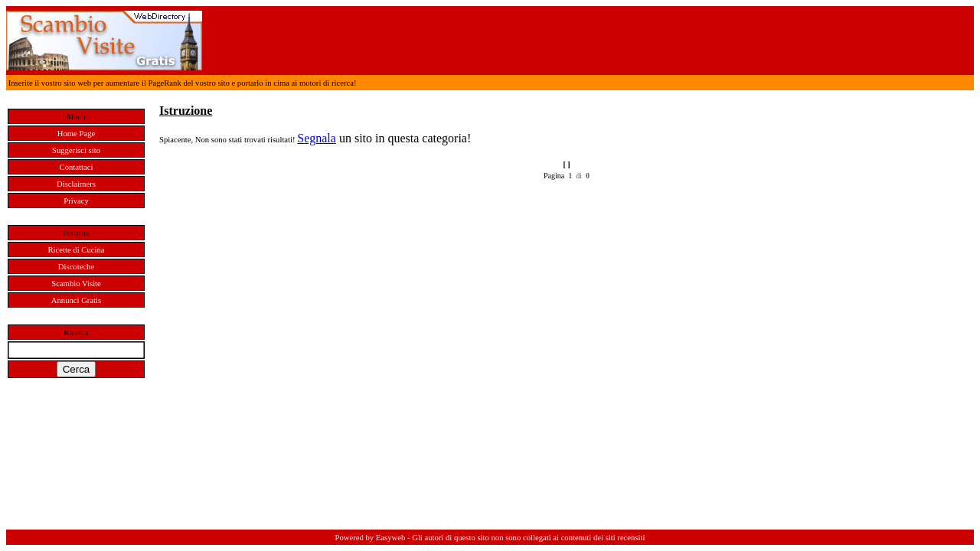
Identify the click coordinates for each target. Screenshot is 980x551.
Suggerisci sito (76, 150)
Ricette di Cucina (77, 250)
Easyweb (390, 538)
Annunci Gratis (76, 300)
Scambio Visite (76, 284)
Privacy (76, 201)
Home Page (76, 134)
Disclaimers (76, 184)
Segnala (317, 138)
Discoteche (76, 267)
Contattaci (77, 167)
